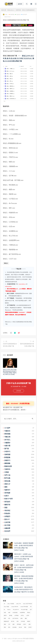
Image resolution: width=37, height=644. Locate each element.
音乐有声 (24, 14)
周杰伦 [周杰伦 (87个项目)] (29, 612)
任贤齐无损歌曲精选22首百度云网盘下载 (10, 345)
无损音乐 (18, 14)
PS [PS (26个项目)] (4, 609)
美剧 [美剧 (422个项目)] (30, 624)
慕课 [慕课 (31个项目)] (5, 618)
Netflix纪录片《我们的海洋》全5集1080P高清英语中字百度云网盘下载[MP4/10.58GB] (24, 589)
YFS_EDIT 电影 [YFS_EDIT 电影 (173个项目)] (24, 609)
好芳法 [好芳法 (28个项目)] (22, 615)
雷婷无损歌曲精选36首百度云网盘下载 (27, 345)
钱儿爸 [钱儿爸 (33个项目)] (20, 627)
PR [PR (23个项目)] (31, 607)
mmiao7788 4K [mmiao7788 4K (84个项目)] (15, 607)
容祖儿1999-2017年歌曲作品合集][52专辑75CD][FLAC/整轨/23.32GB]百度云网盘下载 (18, 58)
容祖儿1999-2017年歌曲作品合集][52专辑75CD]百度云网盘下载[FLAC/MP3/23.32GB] (10, 372)
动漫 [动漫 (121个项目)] (5, 612)
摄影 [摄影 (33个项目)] (26, 618)
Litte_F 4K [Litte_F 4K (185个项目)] (18, 604)
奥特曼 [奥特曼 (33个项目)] (11, 615)
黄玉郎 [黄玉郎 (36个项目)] (30, 627)
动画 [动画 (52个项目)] (9, 612)
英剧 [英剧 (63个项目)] (5, 627)
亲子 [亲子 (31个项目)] (31, 609)
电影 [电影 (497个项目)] (14, 624)
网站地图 (26, 638)
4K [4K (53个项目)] (4, 604)
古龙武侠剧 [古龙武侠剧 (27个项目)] (15, 612)
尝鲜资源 (18, 10)
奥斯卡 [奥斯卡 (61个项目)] (5, 615)
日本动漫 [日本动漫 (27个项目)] (23, 621)
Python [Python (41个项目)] (9, 609)
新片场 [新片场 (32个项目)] (13, 621)
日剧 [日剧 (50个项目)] (17, 621)
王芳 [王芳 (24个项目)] (9, 624)
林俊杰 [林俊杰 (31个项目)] (29, 621)
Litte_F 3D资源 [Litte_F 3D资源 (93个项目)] (11, 604)
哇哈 (5, 14)
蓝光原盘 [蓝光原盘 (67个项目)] (15, 627)
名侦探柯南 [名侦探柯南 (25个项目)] (22, 612)
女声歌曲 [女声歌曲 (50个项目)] (16, 615)
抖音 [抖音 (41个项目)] (9, 618)
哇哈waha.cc (11, 10)
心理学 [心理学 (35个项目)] (28, 615)
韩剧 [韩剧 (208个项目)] (25, 627)
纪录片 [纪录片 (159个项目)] (25, 624)
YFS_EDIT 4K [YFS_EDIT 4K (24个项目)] (16, 609)
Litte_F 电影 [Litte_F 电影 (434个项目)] (6, 607)
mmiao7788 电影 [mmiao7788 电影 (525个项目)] (24, 607)
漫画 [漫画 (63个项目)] (5, 624)
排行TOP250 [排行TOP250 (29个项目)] (15, 618)
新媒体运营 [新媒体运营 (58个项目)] (6, 621)
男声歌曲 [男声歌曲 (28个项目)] (19, 624)
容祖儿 (6, 263)
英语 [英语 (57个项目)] (9, 627)
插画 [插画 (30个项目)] (22, 618)
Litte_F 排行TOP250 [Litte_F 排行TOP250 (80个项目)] (27, 604)
